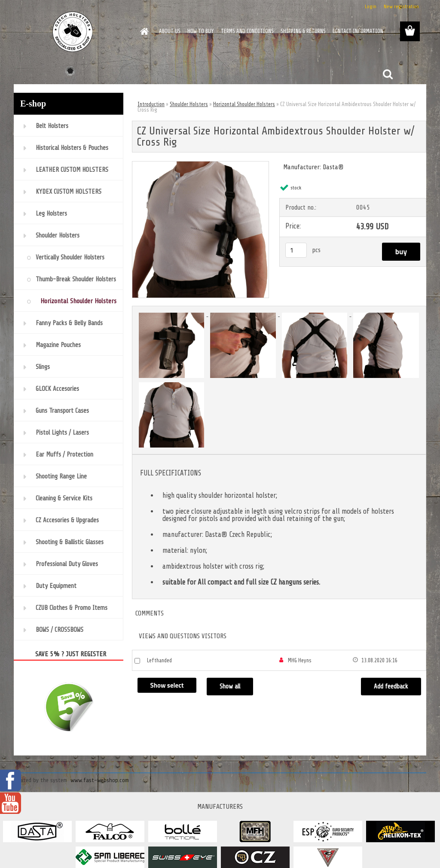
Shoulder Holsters (189, 104)
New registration (401, 6)
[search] (388, 74)
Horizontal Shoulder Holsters (244, 104)
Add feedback (391, 687)
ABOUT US (170, 31)
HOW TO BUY (201, 31)
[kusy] (296, 250)
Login (371, 6)
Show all (230, 687)
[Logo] (73, 32)
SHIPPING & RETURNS (303, 31)
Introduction (151, 104)
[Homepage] (143, 31)
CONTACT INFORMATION (358, 31)
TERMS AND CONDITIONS (247, 31)
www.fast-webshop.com (100, 780)
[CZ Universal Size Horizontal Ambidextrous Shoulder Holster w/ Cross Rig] (200, 165)
